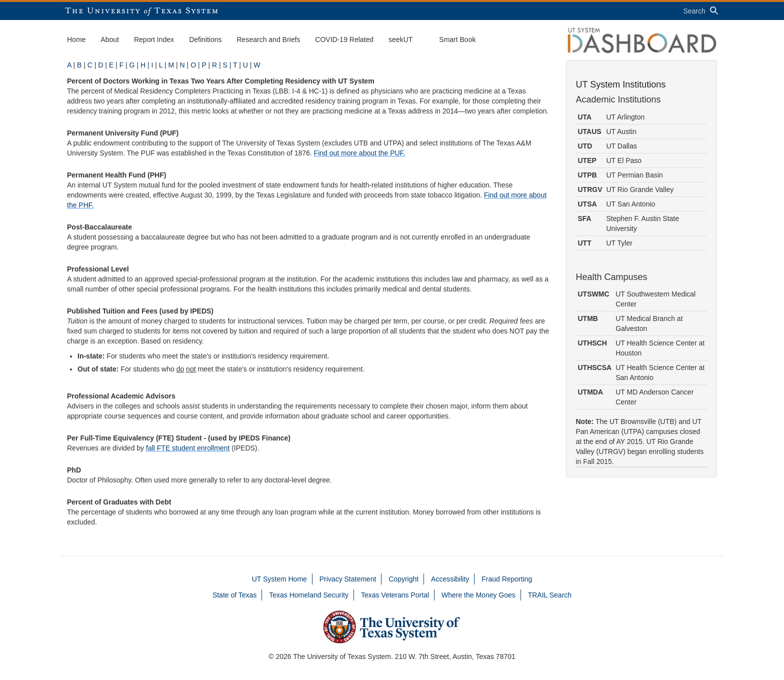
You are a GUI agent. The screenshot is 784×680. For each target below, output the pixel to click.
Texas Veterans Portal (395, 595)
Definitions (205, 39)
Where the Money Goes (478, 595)
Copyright (403, 579)
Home (76, 39)
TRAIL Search (550, 595)
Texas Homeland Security (309, 595)
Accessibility (450, 579)
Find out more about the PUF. (360, 153)
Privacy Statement (348, 579)
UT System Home (279, 579)
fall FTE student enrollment (188, 448)
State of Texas (234, 595)
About (110, 39)
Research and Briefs (269, 39)
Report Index (154, 39)
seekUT (400, 39)
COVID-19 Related (344, 39)
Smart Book (457, 39)
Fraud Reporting (507, 579)
